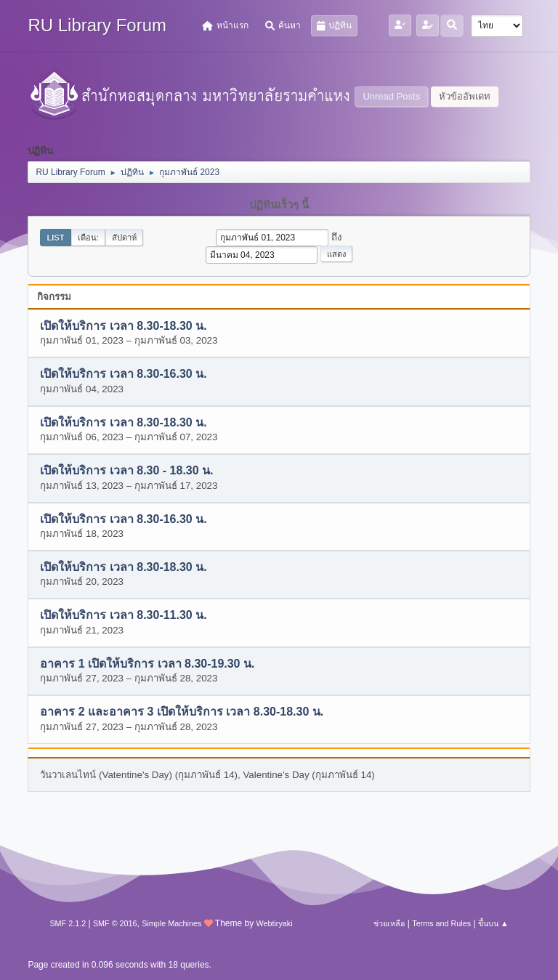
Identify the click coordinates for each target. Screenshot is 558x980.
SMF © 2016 (115, 923)
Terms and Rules (441, 923)
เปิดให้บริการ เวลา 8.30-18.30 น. (123, 326)
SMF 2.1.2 (68, 923)
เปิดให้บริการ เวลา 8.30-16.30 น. (123, 374)
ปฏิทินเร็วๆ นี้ (279, 205)
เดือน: (88, 238)
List (55, 238)
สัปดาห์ (124, 238)
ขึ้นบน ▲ (493, 923)
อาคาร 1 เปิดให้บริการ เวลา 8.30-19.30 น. (147, 664)
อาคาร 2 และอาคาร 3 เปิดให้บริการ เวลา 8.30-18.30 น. (182, 712)
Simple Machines (171, 923)
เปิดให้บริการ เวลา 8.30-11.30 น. (123, 616)
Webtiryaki (274, 923)
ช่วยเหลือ (389, 923)
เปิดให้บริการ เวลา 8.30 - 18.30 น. (126, 471)
